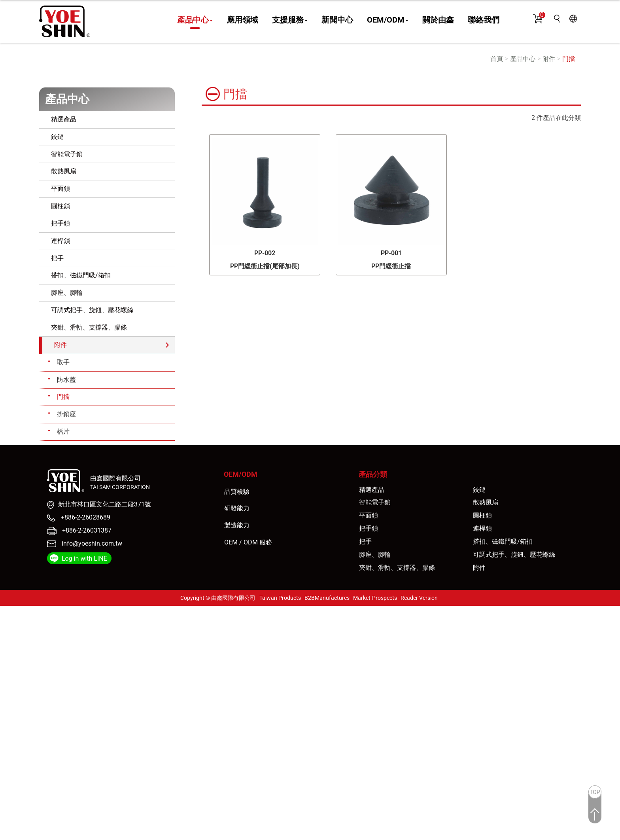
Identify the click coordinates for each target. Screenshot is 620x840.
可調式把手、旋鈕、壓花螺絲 (92, 310)
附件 (549, 59)
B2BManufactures (327, 598)
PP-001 (391, 253)
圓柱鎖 (60, 206)
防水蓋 (66, 380)
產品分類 (373, 474)
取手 (63, 362)
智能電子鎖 (67, 154)
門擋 (569, 59)
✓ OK (144, 835)
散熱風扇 (64, 171)
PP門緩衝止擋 (391, 266)
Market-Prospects (375, 598)
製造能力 (237, 525)
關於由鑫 (438, 20)
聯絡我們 (484, 20)
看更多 (12, 691)
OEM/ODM (388, 20)
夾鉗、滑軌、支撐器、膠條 (89, 327)
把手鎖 (60, 223)
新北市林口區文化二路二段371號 (105, 504)
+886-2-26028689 (85, 517)
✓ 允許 (9, 628)
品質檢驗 (237, 492)
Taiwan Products (280, 598)
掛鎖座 (66, 414)
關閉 (6, 610)
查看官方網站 (45, 691)
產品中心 (195, 20)
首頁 (497, 59)
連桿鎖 (60, 241)
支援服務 (290, 20)
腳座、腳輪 (67, 293)
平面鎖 (60, 189)
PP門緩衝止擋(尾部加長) (265, 266)
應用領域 (242, 20)
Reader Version (419, 598)
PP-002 (265, 253)
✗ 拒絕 (9, 637)
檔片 (63, 431)
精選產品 (64, 119)
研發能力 (237, 508)
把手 (57, 258)
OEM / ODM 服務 (248, 542)
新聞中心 (337, 20)
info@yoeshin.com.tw (92, 543)
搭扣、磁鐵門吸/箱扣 (81, 275)
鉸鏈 (57, 137)
